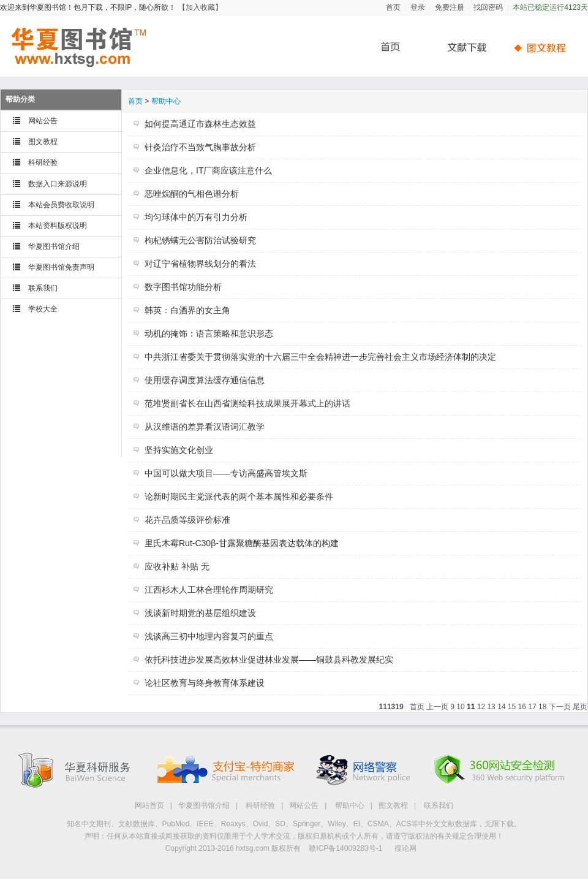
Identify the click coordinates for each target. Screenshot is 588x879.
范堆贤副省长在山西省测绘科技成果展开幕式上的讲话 (247, 403)
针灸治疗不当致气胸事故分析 (200, 147)
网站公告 (43, 121)
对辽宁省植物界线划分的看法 (200, 264)
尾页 (580, 707)
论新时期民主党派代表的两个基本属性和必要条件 (239, 497)
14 (501, 707)
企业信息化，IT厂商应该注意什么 (208, 170)
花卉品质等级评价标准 (187, 520)
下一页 (560, 707)
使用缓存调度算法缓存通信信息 (205, 380)
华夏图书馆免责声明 (61, 267)
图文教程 (43, 142)
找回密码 (488, 7)
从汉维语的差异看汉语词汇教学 (205, 427)
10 (460, 707)
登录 (418, 7)
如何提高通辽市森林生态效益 (200, 124)
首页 (393, 7)
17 (532, 707)
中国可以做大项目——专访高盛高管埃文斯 (226, 473)
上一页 (437, 707)
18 (542, 707)
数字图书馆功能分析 (183, 287)
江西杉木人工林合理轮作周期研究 (209, 590)
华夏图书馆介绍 (54, 246)
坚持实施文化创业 (179, 450)
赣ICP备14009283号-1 (345, 848)
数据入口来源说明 (58, 184)
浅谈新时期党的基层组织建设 (200, 613)
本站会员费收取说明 (61, 205)
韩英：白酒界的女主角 (187, 310)
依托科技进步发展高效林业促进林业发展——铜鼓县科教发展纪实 (269, 660)
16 (522, 707)
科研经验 (43, 162)
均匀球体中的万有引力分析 (196, 217)
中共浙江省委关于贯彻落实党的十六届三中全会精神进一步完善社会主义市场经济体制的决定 (320, 357)
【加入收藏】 (200, 7)
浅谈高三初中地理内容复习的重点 (209, 636)
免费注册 (450, 7)
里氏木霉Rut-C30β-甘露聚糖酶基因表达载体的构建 (242, 543)
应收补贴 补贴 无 (177, 566)
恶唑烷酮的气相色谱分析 (192, 194)
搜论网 (405, 848)
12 (481, 707)
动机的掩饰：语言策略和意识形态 (209, 333)
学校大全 (43, 309)
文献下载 (462, 48)
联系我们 (43, 288)
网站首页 (149, 805)
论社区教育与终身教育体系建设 (205, 683)
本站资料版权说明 (58, 226)
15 (512, 707)
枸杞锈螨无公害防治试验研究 (200, 240)
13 (491, 707)
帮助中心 (542, 48)
